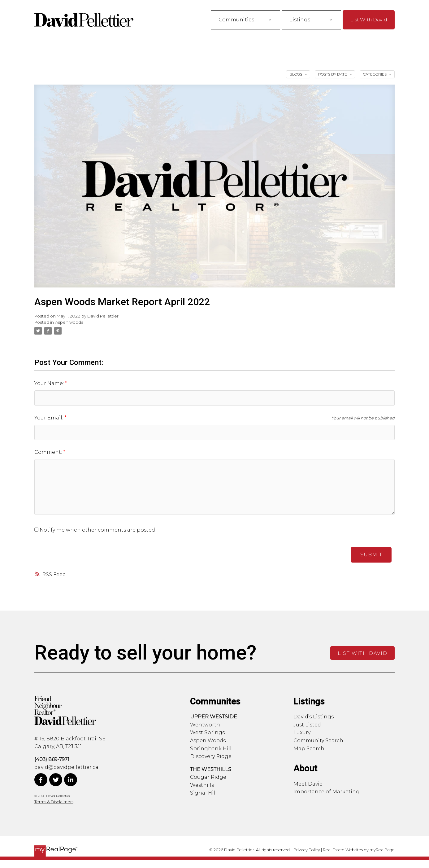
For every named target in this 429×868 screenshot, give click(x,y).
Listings (300, 20)
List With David (369, 20)
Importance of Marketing (327, 792)
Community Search (318, 741)
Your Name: (50, 383)
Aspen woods (69, 322)
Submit (371, 555)
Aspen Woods (208, 741)
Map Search (309, 749)
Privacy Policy (307, 850)
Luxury (302, 732)
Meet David (308, 784)
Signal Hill (203, 793)
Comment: (49, 452)
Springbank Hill (211, 749)
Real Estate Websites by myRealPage (359, 850)
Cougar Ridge (208, 777)
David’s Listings (314, 717)
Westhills (202, 785)
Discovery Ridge (211, 756)
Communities (236, 20)
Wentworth (205, 725)
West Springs (207, 732)
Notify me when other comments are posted (95, 530)
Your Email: (49, 418)
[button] (369, 20)
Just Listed (307, 725)
